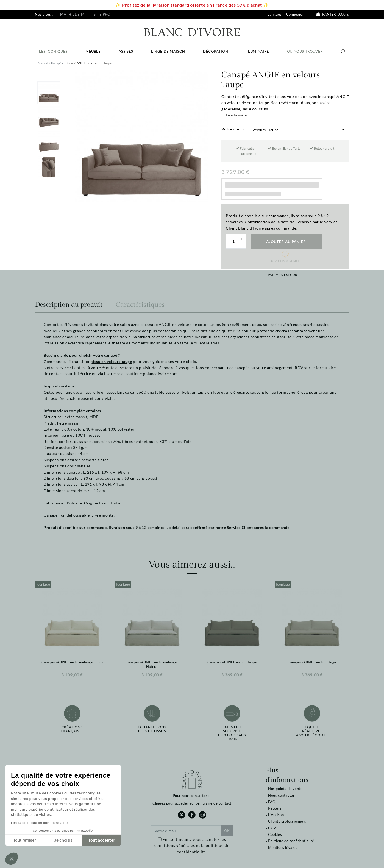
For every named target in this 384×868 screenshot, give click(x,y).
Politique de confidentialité (291, 841)
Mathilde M (72, 14)
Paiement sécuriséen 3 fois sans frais (232, 733)
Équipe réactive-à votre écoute (312, 731)
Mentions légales (283, 847)
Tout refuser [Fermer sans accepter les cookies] (25, 840)
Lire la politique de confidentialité (39, 823)
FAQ (272, 802)
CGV (272, 828)
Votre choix (233, 129)
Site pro (102, 14)
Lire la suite (236, 115)
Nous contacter (281, 795)
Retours (275, 808)
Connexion (295, 14)
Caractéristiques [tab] (140, 305)
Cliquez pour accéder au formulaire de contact (192, 803)
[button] (12, 859)
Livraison (276, 815)
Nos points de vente (285, 789)
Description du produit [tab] (69, 305)
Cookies (275, 834)
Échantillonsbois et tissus (152, 729)
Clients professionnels (287, 821)
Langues (275, 14)
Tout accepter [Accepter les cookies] (102, 840)
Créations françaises (72, 729)
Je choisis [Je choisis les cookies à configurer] (63, 840)
